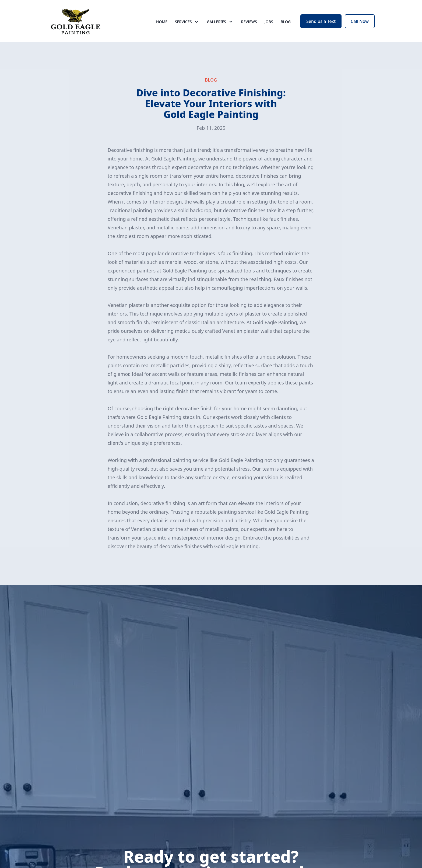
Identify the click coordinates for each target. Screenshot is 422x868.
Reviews (249, 24)
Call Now (360, 24)
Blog (286, 24)
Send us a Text (321, 24)
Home (162, 24)
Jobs (269, 24)
